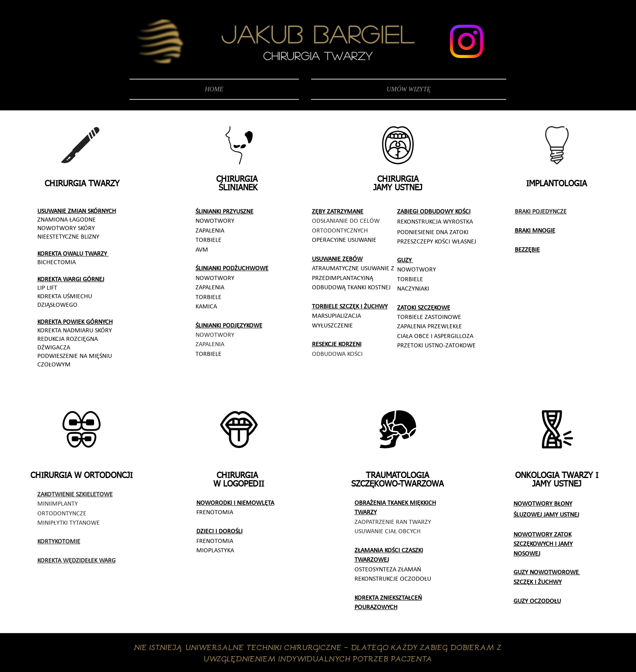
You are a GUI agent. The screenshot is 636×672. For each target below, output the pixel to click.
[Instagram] (466, 41)
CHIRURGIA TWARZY (318, 56)
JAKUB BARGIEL (318, 34)
